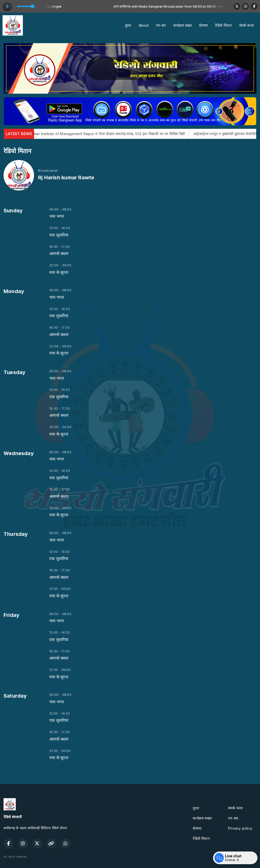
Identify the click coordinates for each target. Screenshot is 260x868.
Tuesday (14, 372)
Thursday (16, 534)
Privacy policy (240, 828)
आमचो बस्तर (59, 254)
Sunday (13, 211)
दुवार (128, 25)
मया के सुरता (59, 272)
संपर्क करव (247, 25)
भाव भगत (57, 216)
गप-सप (161, 25)
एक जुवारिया (59, 235)
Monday (14, 291)
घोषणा (204, 25)
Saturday (15, 696)
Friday (11, 615)
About (144, 25)
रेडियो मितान (223, 25)
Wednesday (19, 453)
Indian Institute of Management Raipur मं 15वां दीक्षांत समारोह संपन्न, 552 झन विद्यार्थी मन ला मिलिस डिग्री (128, 134)
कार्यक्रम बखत (183, 25)
